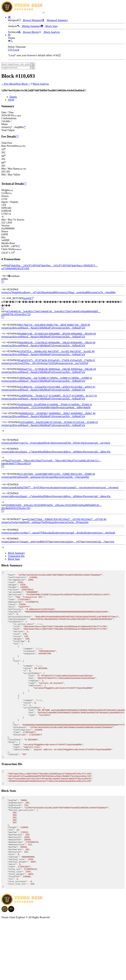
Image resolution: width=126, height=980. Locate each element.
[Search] (33, 64)
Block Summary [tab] (16, 553)
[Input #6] (7, 378)
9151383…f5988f (62, 474)
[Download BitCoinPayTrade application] (5, 970)
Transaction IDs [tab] (16, 556)
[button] (9, 17)
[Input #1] (7, 334)
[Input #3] (7, 351)
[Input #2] (7, 343)
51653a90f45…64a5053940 (36, 422)
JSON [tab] (11, 100)
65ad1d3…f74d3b (62, 360)
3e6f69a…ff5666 (60, 405)
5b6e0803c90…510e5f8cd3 (35, 343)
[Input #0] (7, 276)
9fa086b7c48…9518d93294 (35, 334)
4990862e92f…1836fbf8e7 (36, 413)
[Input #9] (7, 405)
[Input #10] (8, 413)
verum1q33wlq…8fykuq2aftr (73, 522)
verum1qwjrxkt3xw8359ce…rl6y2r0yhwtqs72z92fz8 (29, 363)
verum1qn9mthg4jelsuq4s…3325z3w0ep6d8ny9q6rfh (30, 407)
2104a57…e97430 (72, 519)
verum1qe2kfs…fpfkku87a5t (70, 328)
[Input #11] (8, 422)
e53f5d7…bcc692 (61, 351)
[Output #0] (7, 289)
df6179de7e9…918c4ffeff (34, 325)
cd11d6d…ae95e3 (62, 387)
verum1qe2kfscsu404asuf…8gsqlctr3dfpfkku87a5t (28, 328)
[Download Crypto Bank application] (11, 970)
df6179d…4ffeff (59, 325)
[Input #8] (7, 396)
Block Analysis (40, 84)
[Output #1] (7, 298)
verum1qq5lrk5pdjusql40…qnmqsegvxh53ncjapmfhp (30, 477)
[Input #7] (7, 387)
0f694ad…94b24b (62, 369)
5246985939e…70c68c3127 (35, 396)
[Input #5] (7, 369)
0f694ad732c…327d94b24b (35, 369)
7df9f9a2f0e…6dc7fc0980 (34, 378)
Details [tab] (13, 97)
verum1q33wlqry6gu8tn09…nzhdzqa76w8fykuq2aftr (29, 522)
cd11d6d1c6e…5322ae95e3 (35, 387)
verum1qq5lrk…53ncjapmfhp (73, 477)
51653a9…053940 (64, 422)
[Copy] (85, 91)
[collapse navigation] (44, 13)
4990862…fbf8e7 (63, 413)
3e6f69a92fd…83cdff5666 (34, 405)
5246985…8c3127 (63, 396)
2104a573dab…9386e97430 (44, 519)
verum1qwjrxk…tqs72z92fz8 (73, 363)
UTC (10, 50)
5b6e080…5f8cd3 (62, 343)
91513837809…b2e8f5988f (35, 474)
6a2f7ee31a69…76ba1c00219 (22, 461)
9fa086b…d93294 (62, 334)
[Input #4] (7, 360)
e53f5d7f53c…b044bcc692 (34, 351)
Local (16, 50)
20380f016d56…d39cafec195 (22, 505)
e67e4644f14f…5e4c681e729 (21, 311)
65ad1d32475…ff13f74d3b (34, 360)
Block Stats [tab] (14, 559)
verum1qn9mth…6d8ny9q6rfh (74, 407)
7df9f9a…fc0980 (60, 378)
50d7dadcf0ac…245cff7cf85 (21, 265)
